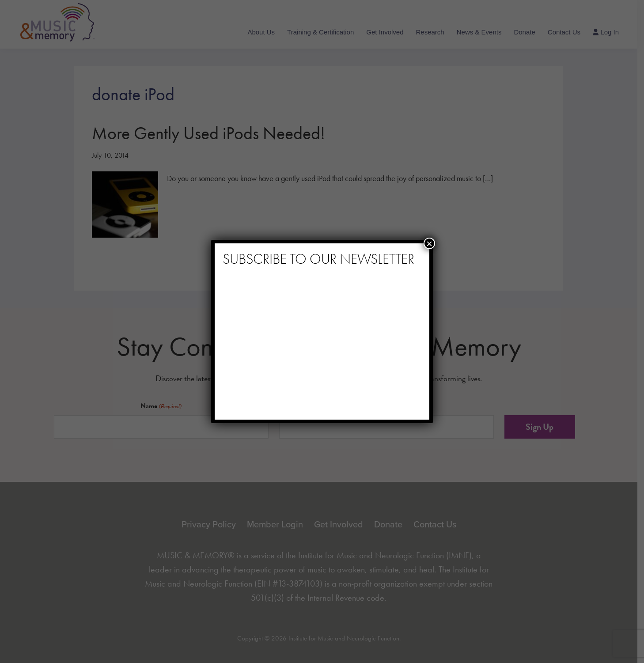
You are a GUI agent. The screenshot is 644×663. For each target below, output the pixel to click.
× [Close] (429, 243)
